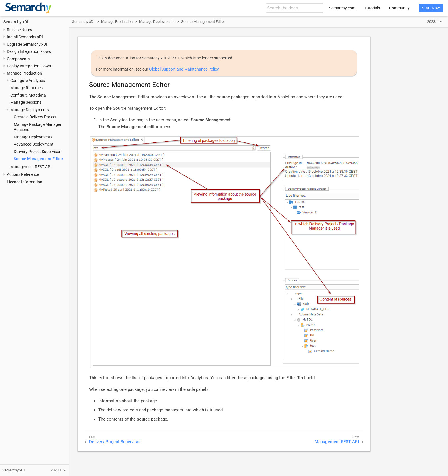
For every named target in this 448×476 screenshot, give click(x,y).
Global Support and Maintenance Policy (184, 69)
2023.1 (433, 22)
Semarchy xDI (16, 22)
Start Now (431, 8)
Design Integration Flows (29, 51)
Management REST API (31, 167)
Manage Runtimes (26, 88)
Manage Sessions (26, 102)
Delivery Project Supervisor (37, 152)
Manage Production (24, 73)
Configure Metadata (28, 95)
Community (399, 8)
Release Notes (19, 30)
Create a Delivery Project (35, 117)
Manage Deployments (30, 110)
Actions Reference (23, 174)
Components (18, 59)
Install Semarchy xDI (25, 37)
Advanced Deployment (34, 144)
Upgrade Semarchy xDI (27, 44)
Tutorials (372, 8)
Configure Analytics (28, 81)
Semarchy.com (342, 8)
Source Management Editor (38, 159)
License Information (25, 182)
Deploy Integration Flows (29, 66)
